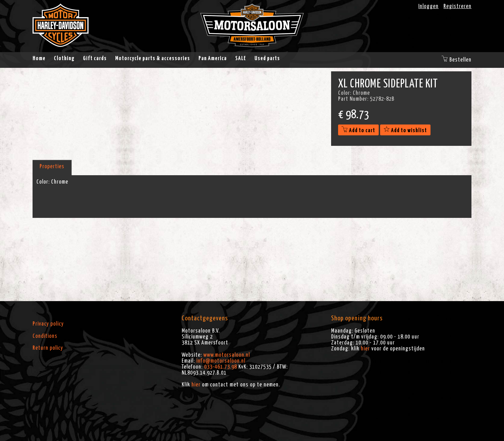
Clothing (64, 58)
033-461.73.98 (220, 367)
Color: (43, 182)
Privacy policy (48, 324)
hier (196, 385)
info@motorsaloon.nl (221, 361)
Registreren (457, 6)
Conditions (45, 336)
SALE (241, 58)
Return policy (48, 348)
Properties (52, 166)
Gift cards (95, 58)
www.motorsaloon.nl (227, 355)
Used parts (267, 58)
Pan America (213, 58)
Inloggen (428, 6)
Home (39, 58)
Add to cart (358, 130)
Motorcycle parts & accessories (153, 58)
